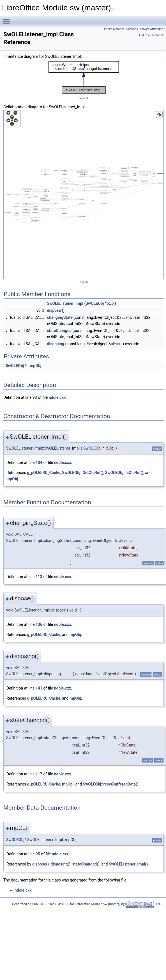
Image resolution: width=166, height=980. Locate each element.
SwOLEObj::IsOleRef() (124, 473)
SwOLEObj (95, 303)
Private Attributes (152, 29)
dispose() (41, 864)
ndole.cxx (57, 397)
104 (39, 462)
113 (39, 577)
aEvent (125, 317)
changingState (60, 317)
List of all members (152, 35)
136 (39, 624)
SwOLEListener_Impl (65, 303)
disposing (56, 344)
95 (38, 854)
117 (39, 774)
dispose (54, 310)
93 (35, 397)
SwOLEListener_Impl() (128, 864)
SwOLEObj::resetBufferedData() (110, 784)
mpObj (35, 366)
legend (83, 98)
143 (39, 688)
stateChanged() (86, 864)
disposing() (60, 864)
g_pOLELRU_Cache (44, 473)
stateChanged (59, 331)
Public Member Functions (121, 29)
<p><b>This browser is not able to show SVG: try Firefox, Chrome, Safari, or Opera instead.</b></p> (84, 77)
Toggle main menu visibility (8, 19)
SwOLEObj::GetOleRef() (83, 473)
